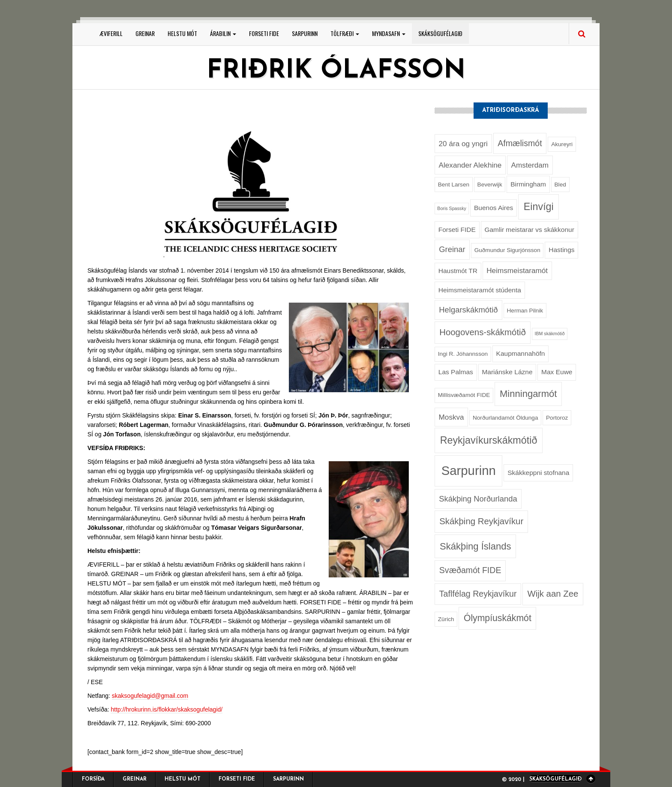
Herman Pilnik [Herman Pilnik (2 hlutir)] (525, 311)
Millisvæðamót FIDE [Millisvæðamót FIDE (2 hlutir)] (464, 395)
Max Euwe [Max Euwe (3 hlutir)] (557, 372)
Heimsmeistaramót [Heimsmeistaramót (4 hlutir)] (517, 270)
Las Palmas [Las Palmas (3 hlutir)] (456, 372)
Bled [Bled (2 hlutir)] (560, 185)
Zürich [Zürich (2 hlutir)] (446, 619)
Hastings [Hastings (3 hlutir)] (561, 250)
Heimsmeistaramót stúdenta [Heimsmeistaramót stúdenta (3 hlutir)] (480, 290)
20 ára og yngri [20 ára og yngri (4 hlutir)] (463, 144)
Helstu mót (182, 33)
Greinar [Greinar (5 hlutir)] (452, 249)
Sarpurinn (305, 33)
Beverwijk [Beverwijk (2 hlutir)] (490, 185)
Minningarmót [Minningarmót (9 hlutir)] (528, 394)
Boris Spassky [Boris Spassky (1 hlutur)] (452, 208)
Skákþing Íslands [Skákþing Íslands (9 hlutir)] (475, 546)
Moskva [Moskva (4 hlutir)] (451, 417)
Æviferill (111, 33)
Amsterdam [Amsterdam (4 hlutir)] (530, 165)
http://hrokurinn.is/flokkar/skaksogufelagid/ (166, 709)
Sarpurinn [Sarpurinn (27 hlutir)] (469, 470)
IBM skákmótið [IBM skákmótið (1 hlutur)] (549, 333)
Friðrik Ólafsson (336, 71)
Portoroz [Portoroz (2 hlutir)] (557, 418)
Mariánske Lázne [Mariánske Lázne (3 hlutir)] (507, 372)
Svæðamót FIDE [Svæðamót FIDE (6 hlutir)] (470, 570)
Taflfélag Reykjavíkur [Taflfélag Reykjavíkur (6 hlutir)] (478, 594)
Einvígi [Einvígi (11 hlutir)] (539, 207)
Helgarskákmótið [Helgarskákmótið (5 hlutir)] (468, 310)
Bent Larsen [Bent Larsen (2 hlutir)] (454, 185)
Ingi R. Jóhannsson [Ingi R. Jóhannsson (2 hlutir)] (463, 354)
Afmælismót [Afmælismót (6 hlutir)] (520, 143)
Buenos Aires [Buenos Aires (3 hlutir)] (493, 208)
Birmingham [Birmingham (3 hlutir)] (528, 184)
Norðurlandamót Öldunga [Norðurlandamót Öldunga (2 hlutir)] (505, 418)
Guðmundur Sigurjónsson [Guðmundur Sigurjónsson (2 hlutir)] (507, 250)
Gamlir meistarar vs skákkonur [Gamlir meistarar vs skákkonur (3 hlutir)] (529, 230)
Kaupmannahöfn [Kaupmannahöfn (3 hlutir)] (521, 353)
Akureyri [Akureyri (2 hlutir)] (562, 144)
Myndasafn (389, 33)
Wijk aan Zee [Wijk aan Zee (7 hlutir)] (553, 594)
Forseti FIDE (264, 33)
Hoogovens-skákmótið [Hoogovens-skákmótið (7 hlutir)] (483, 332)
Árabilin (223, 33)
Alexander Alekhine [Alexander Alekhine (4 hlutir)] (470, 165)
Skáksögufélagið (440, 33)
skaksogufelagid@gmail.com (150, 696)
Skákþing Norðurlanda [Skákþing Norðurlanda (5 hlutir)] (478, 499)
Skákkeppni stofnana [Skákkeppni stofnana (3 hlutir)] (538, 473)
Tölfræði (345, 33)
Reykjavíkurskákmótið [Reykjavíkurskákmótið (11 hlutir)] (489, 440)
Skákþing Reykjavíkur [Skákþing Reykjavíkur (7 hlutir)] (481, 521)
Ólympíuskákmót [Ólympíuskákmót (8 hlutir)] (498, 618)
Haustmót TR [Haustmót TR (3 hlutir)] (458, 271)
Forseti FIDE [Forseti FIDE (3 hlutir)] (457, 230)
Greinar (145, 33)
